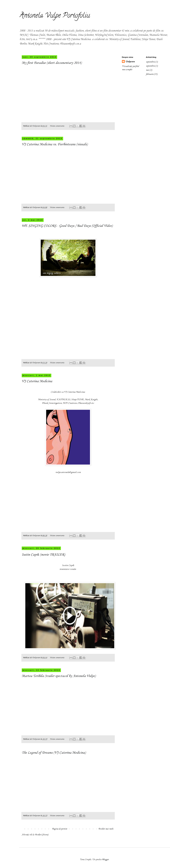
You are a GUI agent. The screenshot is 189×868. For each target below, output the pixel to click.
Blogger (105, 860)
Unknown (130, 62)
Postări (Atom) (42, 835)
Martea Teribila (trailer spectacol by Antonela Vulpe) (59, 676)
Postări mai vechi (106, 829)
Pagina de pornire (60, 829)
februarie (150, 74)
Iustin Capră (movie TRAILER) (43, 555)
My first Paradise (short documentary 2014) (52, 63)
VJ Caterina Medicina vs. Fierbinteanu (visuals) (55, 144)
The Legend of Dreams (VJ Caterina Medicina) (54, 753)
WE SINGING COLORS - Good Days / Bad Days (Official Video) (67, 226)
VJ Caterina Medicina (37, 381)
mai (148, 70)
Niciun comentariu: (57, 126)
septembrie (150, 62)
